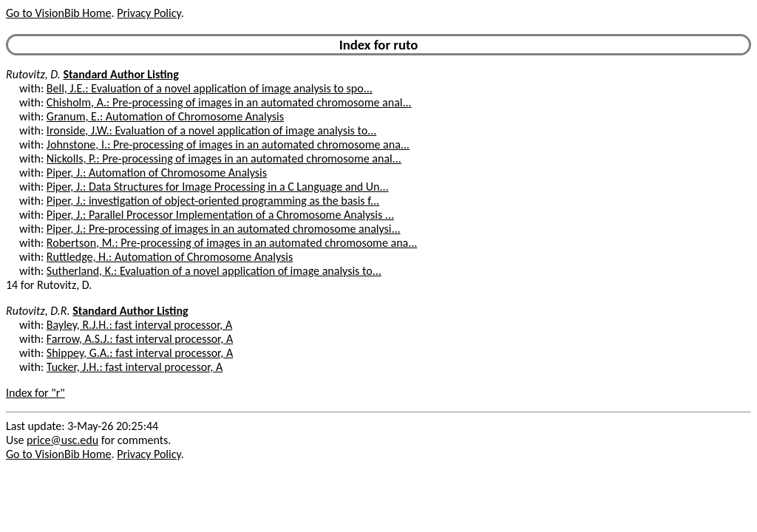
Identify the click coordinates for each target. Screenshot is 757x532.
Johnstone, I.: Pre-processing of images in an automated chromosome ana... (228, 144)
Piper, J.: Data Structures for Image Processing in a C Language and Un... (218, 187)
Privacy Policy (149, 13)
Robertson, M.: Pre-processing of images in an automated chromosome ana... (232, 243)
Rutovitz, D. (33, 74)
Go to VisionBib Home (58, 13)
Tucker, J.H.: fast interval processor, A (135, 367)
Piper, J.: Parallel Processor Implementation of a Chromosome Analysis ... (220, 215)
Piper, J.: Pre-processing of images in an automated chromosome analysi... (224, 229)
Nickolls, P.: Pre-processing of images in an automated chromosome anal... (224, 158)
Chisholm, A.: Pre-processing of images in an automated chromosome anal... (229, 102)
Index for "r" (35, 393)
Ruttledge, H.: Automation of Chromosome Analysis (170, 257)
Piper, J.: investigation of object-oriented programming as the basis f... (213, 201)
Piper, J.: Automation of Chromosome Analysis (157, 173)
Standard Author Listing (120, 74)
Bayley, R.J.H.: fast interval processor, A (139, 325)
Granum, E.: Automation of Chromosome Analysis (165, 116)
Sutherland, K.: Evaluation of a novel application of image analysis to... (214, 271)
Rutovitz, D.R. (38, 311)
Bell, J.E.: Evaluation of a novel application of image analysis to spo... (210, 88)
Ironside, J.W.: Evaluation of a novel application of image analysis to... (211, 130)
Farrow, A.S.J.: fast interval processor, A (140, 339)
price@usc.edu (62, 440)
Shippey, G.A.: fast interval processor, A (140, 353)
